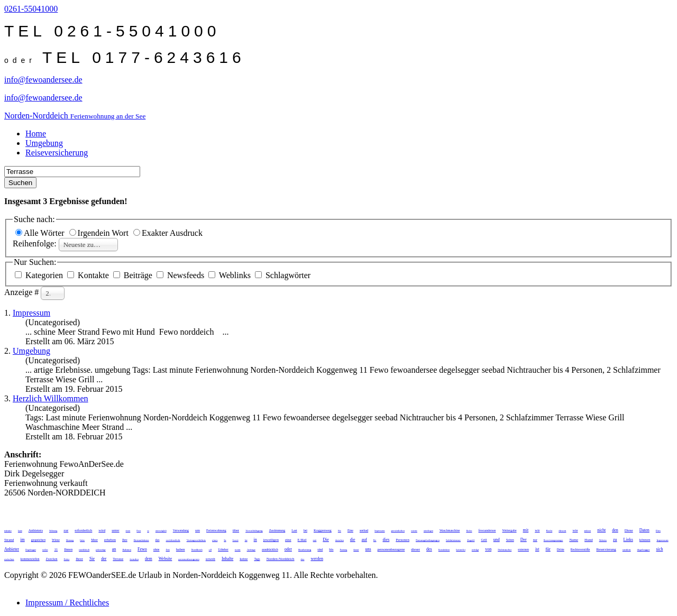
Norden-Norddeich (281, 559)
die (353, 540)
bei (305, 530)
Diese (629, 530)
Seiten (510, 540)
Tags (257, 559)
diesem (562, 531)
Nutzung (344, 550)
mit (526, 530)
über (236, 530)
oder (288, 549)
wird (102, 530)
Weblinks (231, 275)
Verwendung (181, 530)
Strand (9, 540)
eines (215, 540)
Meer (94, 540)
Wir (340, 531)
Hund (589, 540)
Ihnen (68, 549)
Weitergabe (509, 530)
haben (181, 549)
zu (615, 540)
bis (331, 549)
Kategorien (40, 275)
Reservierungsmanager (554, 540)
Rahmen (127, 550)
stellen (45, 550)
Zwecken (52, 559)
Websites (603, 540)
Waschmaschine (450, 530)
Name (574, 540)
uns (368, 549)
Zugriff (471, 540)
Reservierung (606, 549)
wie (575, 530)
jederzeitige (101, 550)
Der (524, 540)
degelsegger (644, 550)
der (104, 559)
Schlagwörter (283, 275)
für (548, 549)
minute (8, 531)
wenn (238, 550)
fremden (134, 559)
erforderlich (83, 530)
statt (315, 540)
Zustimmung (277, 530)
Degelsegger (31, 550)
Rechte (469, 531)
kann (20, 531)
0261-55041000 (31, 9)
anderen (588, 531)
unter (115, 530)
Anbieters (36, 530)
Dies (658, 531)
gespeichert (38, 540)
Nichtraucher (505, 550)
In (225, 540)
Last (294, 530)
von (488, 549)
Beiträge (134, 275)
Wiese (56, 540)
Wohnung (53, 531)
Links (628, 540)
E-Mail (302, 540)
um (198, 530)
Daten (644, 530)
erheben (110, 540)
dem (149, 559)
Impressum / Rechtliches (67, 603)
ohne (157, 549)
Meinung (70, 540)
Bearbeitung (305, 550)
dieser (415, 549)
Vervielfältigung (254, 531)
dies (386, 540)
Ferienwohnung (216, 530)
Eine (350, 530)
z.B (210, 550)
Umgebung (44, 143)
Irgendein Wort (100, 233)
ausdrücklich (270, 549)
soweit (211, 559)
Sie (92, 559)
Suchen (20, 183)
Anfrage (251, 550)
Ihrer (79, 559)
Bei (375, 540)
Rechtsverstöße (580, 549)
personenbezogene (391, 549)
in (255, 540)
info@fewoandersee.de (43, 80)
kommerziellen (30, 559)
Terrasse (118, 559)
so (148, 531)
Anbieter (12, 549)
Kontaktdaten (444, 550)
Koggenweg (323, 530)
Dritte (561, 549)
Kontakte (89, 275)
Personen (402, 540)
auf (364, 540)
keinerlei (461, 550)
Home (36, 134)
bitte (82, 540)
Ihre (125, 540)
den (615, 530)
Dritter (67, 559)
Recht (550, 531)
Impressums (379, 531)
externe (414, 531)
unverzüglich (161, 531)
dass (303, 559)
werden (317, 559)
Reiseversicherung (57, 153)
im (22, 540)
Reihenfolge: (36, 243)
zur (66, 530)
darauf (356, 550)
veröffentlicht (173, 540)
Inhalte (227, 559)
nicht (601, 530)
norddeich (84, 550)
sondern (627, 550)
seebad (364, 530)
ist (537, 549)
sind (320, 549)
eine (288, 540)
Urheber (223, 549)
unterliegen (428, 531)
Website (166, 559)
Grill (484, 540)
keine (244, 559)
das (158, 540)
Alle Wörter (41, 233)
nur (535, 540)
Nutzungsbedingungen (428, 540)
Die (326, 540)
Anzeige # (22, 292)
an (114, 549)
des (429, 549)
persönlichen (398, 531)
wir (537, 530)
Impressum (31, 313)
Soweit (236, 540)
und (497, 540)
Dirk (168, 550)
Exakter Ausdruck (168, 233)
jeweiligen (271, 540)
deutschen (340, 540)
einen (128, 531)
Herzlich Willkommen (51, 398)
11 (56, 549)
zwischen (9, 559)
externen (523, 549)
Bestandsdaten (141, 540)
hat (246, 540)
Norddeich (197, 550)
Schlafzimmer (453, 540)
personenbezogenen (189, 559)
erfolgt (475, 550)
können (645, 540)
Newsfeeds (181, 275)
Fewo (142, 549)
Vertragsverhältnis (196, 540)
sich (660, 549)
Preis (139, 531)
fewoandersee (487, 530)
